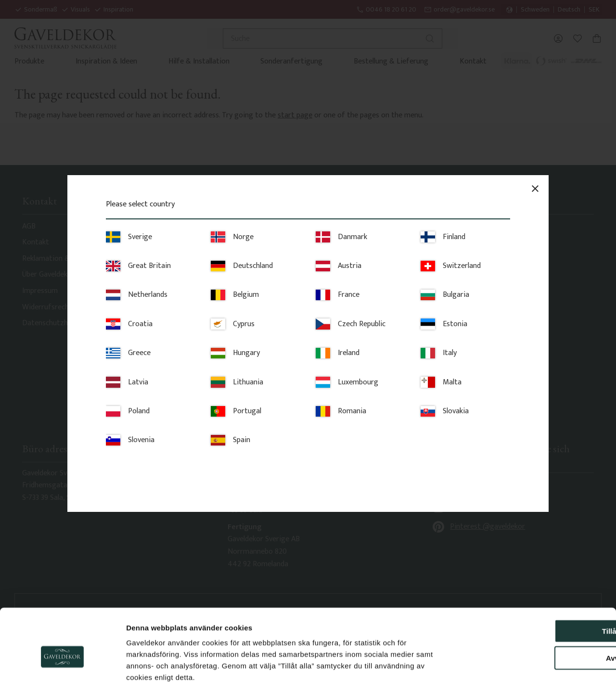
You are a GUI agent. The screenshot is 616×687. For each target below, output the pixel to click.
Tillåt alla (536, 583)
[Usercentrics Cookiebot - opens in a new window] (62, 668)
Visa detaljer (523, 668)
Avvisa (536, 610)
